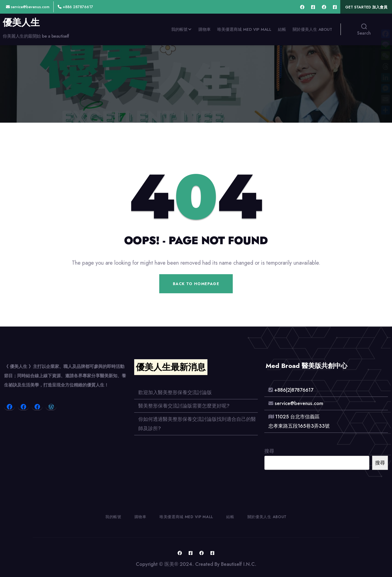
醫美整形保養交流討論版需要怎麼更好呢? (184, 406)
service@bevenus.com (28, 7)
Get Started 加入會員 (366, 7)
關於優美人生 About (312, 29)
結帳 (282, 29)
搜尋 (269, 451)
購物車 (205, 29)
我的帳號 (179, 29)
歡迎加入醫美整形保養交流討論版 (175, 392)
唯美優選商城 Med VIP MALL (244, 29)
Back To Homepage (196, 284)
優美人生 (21, 23)
